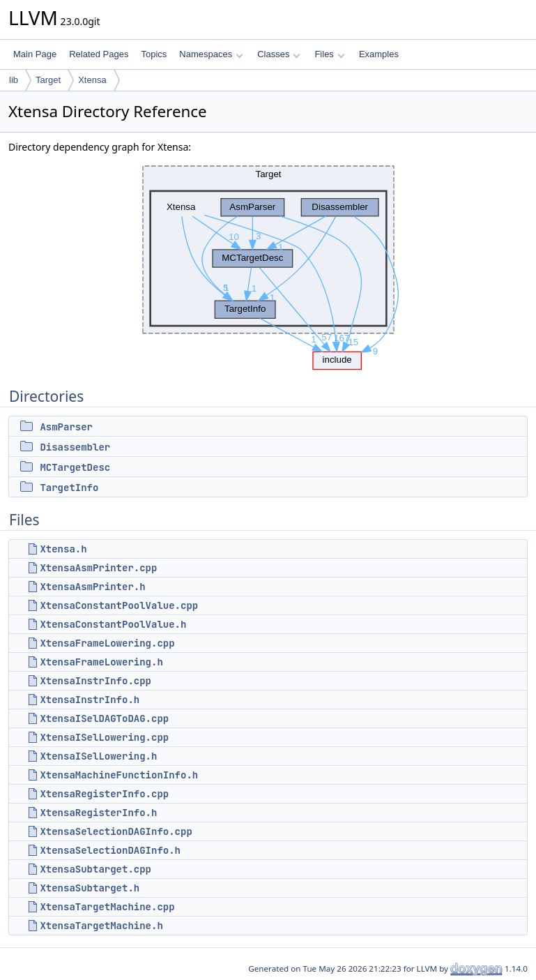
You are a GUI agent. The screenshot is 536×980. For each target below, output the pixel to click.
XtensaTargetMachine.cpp (107, 907)
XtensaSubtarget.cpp (95, 869)
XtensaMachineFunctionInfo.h (119, 775)
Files (329, 54)
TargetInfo (69, 488)
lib (14, 80)
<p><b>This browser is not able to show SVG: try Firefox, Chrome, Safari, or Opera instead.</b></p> (268, 264)
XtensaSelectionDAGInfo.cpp (116, 831)
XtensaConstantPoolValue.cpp (119, 605)
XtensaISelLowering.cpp (104, 737)
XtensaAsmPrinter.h (92, 587)
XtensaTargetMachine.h (101, 926)
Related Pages (99, 54)
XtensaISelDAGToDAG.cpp (104, 718)
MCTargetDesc (75, 467)
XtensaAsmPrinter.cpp (98, 568)
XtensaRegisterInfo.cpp (104, 794)
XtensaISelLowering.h (98, 756)
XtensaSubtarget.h (90, 888)
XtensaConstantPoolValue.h (113, 624)
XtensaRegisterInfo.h (98, 813)
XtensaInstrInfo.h (90, 700)
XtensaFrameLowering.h (101, 662)
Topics (154, 54)
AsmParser (66, 427)
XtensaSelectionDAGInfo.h (110, 850)
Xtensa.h (63, 549)
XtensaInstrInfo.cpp (95, 681)
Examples (379, 54)
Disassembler (75, 447)
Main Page (35, 54)
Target (48, 80)
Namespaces (211, 54)
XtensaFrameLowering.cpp (107, 643)
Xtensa (92, 80)
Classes (279, 54)
